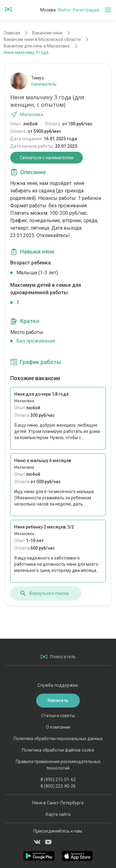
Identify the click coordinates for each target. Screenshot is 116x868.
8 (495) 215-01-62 (58, 780)
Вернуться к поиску (44, 593)
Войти (64, 10)
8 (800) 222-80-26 (58, 786)
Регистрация (86, 10)
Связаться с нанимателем (47, 158)
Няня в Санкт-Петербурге (58, 803)
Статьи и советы (58, 716)
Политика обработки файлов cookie (58, 750)
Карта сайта (58, 814)
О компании (58, 727)
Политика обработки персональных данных (58, 739)
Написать (58, 700)
